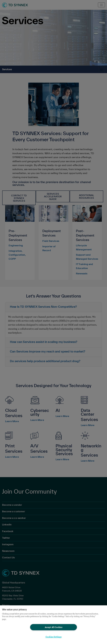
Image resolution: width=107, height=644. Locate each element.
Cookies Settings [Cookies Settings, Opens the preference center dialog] (54, 637)
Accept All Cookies (54, 627)
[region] (53, 625)
